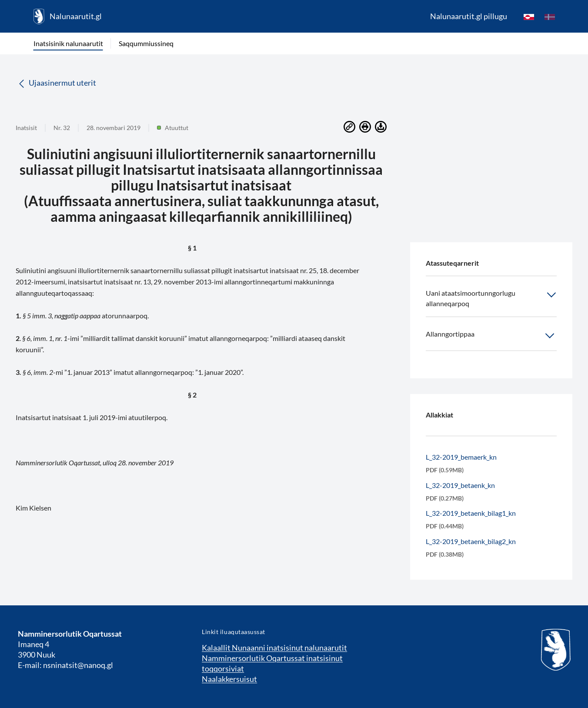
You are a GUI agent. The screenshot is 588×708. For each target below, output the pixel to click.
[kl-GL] (529, 17)
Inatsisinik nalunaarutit (68, 43)
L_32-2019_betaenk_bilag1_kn (471, 513)
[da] (550, 17)
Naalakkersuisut (229, 679)
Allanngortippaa (491, 336)
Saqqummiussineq (146, 43)
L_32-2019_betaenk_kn (460, 485)
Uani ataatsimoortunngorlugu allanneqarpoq (491, 298)
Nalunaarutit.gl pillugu (469, 16)
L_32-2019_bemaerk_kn (461, 457)
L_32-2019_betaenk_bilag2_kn (471, 541)
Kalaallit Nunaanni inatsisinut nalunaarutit (274, 648)
